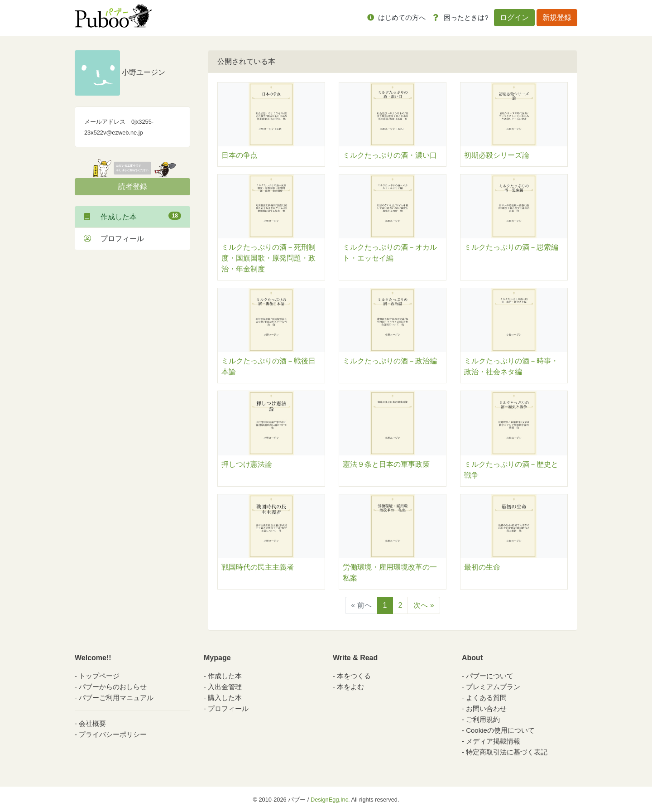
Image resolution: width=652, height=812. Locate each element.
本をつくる (354, 676)
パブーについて (490, 676)
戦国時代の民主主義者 (258, 567)
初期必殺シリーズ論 (497, 155)
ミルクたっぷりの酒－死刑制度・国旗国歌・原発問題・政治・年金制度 (268, 258)
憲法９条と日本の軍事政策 (386, 464)
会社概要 (92, 723)
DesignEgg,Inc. (330, 800)
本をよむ (350, 687)
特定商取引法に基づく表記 (507, 752)
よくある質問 (486, 698)
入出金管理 (225, 687)
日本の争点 (240, 155)
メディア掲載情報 (493, 741)
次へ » (424, 605)
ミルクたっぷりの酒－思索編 (511, 247)
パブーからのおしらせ (113, 687)
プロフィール (114, 239)
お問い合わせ (486, 708)
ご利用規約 (483, 719)
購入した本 (225, 698)
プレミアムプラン (493, 687)
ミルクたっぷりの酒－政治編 (390, 361)
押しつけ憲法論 (247, 464)
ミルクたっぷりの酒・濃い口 (390, 155)
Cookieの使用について (500, 730)
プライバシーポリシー (113, 734)
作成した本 (132, 216)
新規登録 (557, 17)
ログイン (514, 17)
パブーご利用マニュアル (116, 698)
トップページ (99, 676)
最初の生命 (482, 567)
